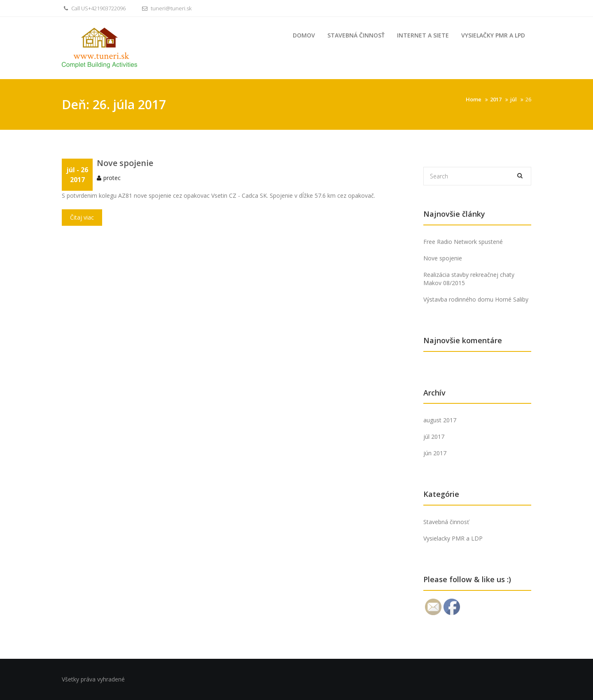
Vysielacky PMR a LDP (453, 538)
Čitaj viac (82, 219)
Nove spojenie (125, 164)
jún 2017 (435, 453)
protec (112, 179)
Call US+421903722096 (94, 8)
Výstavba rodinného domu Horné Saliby (476, 299)
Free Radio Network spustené (463, 242)
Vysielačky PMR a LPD (493, 35)
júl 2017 (434, 437)
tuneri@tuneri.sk (166, 8)
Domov (304, 35)
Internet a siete (423, 35)
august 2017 (440, 420)
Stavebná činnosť (356, 35)
